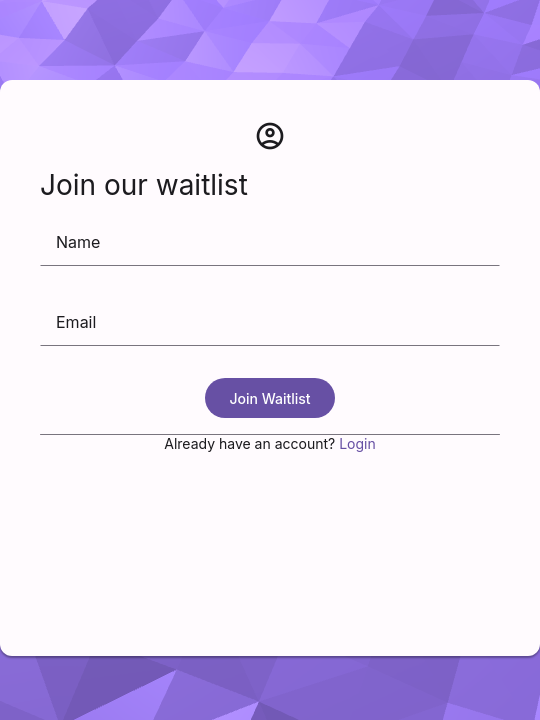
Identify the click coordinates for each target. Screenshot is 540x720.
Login (357, 443)
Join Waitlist (269, 398)
